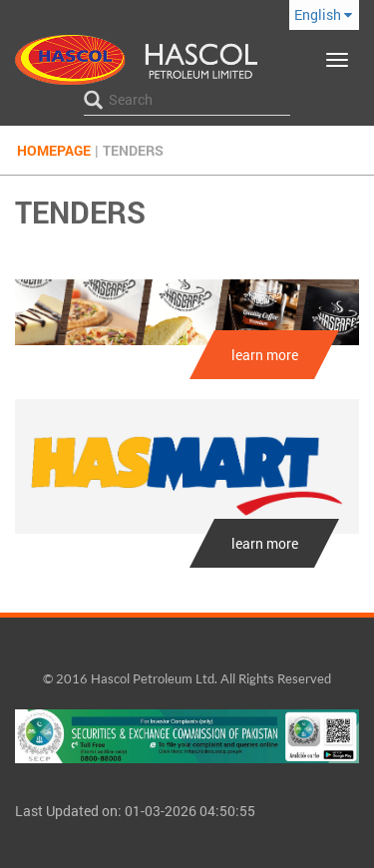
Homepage (54, 150)
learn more (265, 355)
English (323, 14)
